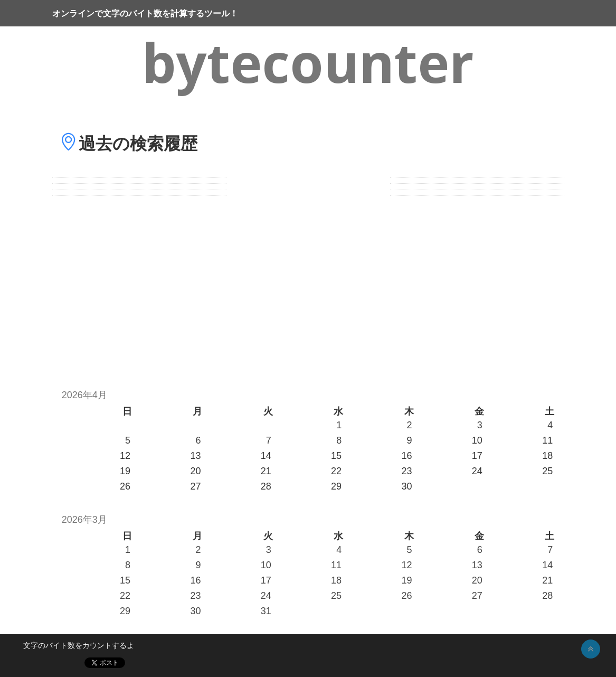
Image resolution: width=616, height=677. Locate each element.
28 (547, 596)
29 (125, 611)
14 (547, 565)
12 (406, 565)
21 (547, 580)
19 (406, 580)
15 (125, 580)
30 (195, 611)
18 (336, 580)
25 (336, 596)
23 (195, 596)
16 (195, 580)
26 (406, 596)
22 (125, 596)
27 (477, 596)
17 (266, 580)
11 (336, 565)
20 (477, 580)
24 (266, 596)
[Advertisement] (308, 287)
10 (266, 565)
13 (477, 565)
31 (266, 611)
